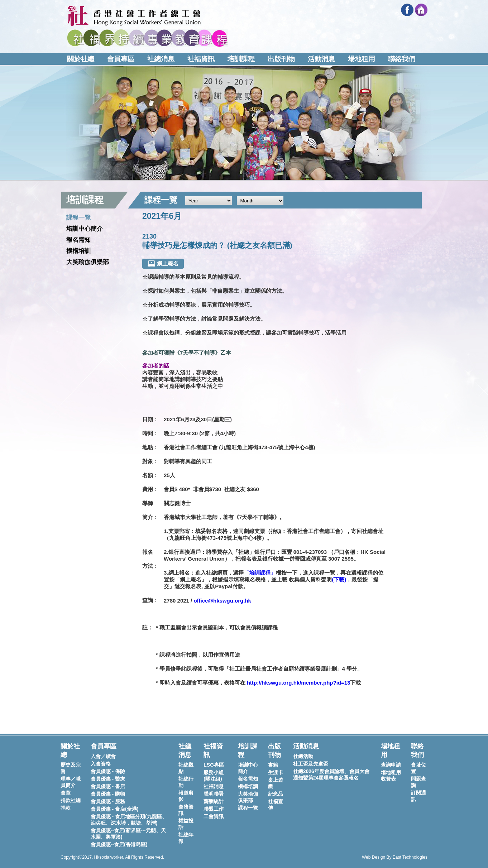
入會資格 (101, 764)
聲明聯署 (214, 794)
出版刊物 (281, 59)
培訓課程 (241, 59)
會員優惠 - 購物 (108, 794)
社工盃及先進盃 (311, 764)
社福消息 (214, 786)
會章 (66, 793)
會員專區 (121, 59)
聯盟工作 (214, 809)
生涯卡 (276, 772)
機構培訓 (78, 251)
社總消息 (161, 59)
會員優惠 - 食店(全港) (115, 809)
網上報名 (163, 263)
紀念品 (276, 794)
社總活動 (303, 756)
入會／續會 (103, 756)
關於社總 (81, 59)
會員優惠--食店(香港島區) (119, 844)
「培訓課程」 (260, 573)
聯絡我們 (402, 59)
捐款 (66, 808)
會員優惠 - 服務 (108, 801)
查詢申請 (391, 765)
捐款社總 (71, 800)
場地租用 (362, 59)
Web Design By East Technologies (395, 857)
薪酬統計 (214, 801)
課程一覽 (78, 218)
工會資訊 (214, 816)
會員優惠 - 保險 (108, 771)
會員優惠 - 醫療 (108, 779)
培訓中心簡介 (85, 229)
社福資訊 (201, 59)
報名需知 (78, 240)
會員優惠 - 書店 (108, 786)
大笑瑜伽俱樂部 (88, 262)
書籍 (273, 765)
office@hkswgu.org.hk (222, 601)
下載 (339, 579)
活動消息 (321, 59)
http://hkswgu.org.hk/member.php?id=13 (299, 683)
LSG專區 (214, 765)
